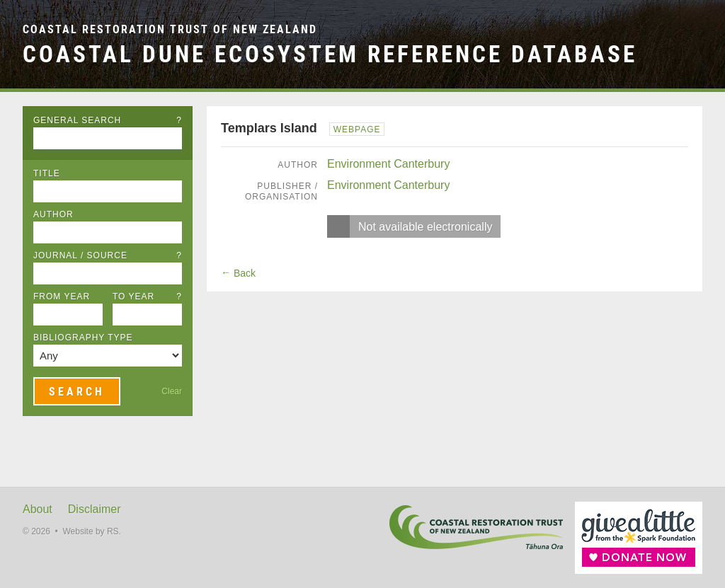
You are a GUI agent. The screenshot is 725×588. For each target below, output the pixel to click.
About (38, 509)
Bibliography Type (83, 338)
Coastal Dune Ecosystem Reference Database (330, 54)
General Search (108, 120)
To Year (147, 296)
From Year (62, 296)
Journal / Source (108, 255)
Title (47, 173)
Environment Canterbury (388, 164)
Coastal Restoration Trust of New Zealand (170, 29)
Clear (172, 391)
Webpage (357, 129)
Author (53, 214)
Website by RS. (91, 531)
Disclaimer (95, 509)
